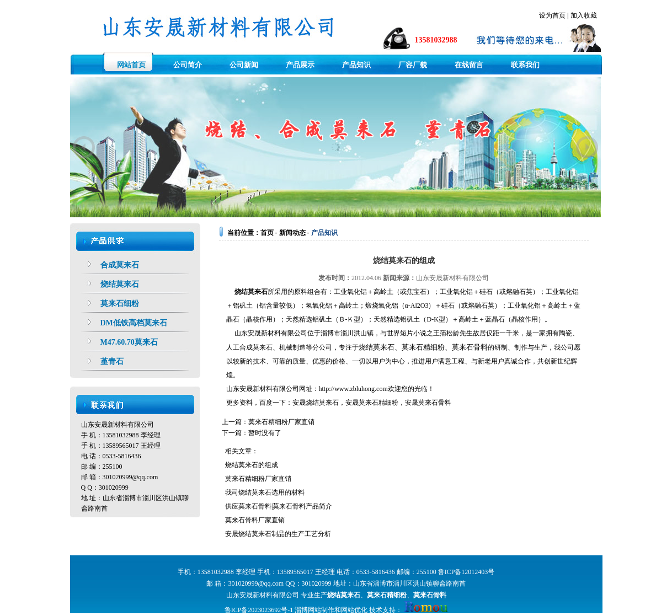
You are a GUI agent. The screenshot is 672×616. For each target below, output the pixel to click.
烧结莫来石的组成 (252, 465)
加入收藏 (584, 15)
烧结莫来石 (251, 292)
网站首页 (131, 65)
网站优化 (354, 610)
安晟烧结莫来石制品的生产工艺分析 (278, 534)
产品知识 (356, 65)
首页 (267, 233)
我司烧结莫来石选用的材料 (265, 492)
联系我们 (525, 65)
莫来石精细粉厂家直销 (281, 422)
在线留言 (469, 65)
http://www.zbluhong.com (353, 389)
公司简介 (188, 65)
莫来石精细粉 (378, 403)
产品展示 (300, 65)
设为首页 (552, 15)
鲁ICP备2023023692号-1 (259, 610)
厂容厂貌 (413, 65)
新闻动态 (292, 233)
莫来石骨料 (435, 403)
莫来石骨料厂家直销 (255, 520)
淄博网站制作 (314, 610)
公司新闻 (244, 65)
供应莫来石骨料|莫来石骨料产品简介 (279, 506)
